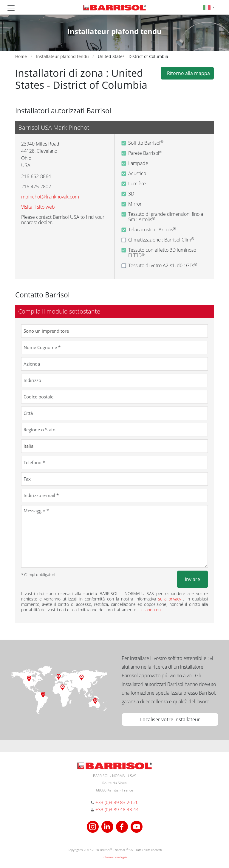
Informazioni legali (115, 857)
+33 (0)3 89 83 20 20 (117, 802)
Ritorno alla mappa (187, 73)
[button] (209, 7)
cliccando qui (150, 610)
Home (21, 56)
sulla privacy (171, 599)
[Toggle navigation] (11, 8)
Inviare (192, 579)
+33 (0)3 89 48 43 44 (117, 809)
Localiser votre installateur (170, 719)
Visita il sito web (38, 207)
